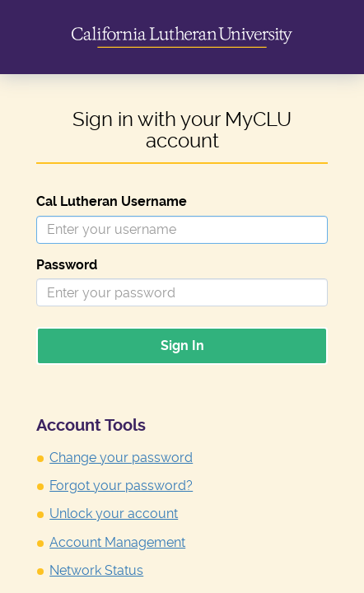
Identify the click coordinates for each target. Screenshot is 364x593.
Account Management (117, 542)
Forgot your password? (121, 486)
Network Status (96, 570)
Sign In (182, 346)
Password (67, 265)
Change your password (121, 458)
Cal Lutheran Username (112, 201)
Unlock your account (114, 514)
